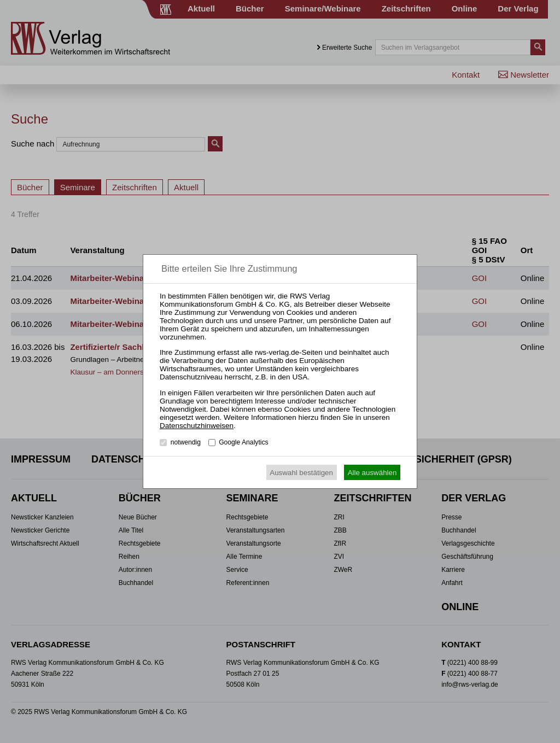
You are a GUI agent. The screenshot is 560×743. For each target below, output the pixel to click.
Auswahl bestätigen (301, 473)
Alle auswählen (372, 473)
